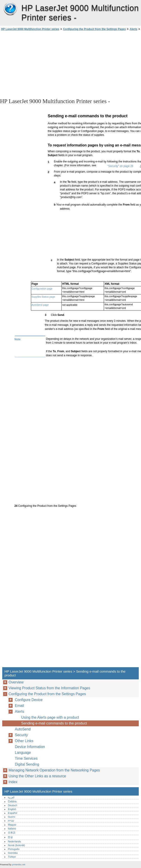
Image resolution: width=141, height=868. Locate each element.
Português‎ (14, 849)
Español (12, 813)
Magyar (12, 825)
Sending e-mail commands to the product (54, 723)
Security (21, 735)
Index (13, 782)
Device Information (30, 747)
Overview (16, 682)
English (12, 809)
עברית (11, 821)
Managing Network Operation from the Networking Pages (54, 770)
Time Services (26, 758)
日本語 (12, 833)
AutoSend (23, 729)
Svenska (13, 853)
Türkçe (12, 857)
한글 (10, 837)
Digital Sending (27, 764)
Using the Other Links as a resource (37, 776)
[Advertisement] (40, 64)
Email (19, 706)
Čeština (12, 801)
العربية (11, 797)
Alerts (134, 29)
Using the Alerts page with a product (50, 717)
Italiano (12, 829)
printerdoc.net (19, 865)
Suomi (11, 817)
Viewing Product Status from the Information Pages (49, 688)
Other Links (24, 741)
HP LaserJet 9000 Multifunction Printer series (10, 9)
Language (23, 753)
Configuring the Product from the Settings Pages (94, 29)
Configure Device (29, 700)
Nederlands (14, 841)
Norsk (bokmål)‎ (16, 845)
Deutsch (13, 805)
